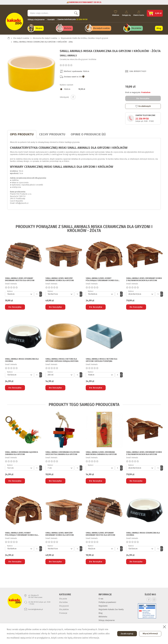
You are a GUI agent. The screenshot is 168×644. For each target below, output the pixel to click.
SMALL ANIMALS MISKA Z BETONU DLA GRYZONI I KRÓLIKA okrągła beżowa (62, 359)
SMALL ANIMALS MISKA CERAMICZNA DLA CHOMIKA (22, 359)
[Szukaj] (54, 13)
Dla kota (68, 28)
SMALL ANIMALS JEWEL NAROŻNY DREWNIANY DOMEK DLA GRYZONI (60, 279)
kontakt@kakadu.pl (36, 609)
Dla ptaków (136, 28)
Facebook (149, 599)
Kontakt (51, 19)
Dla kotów (63, 601)
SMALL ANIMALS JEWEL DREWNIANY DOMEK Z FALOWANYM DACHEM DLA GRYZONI (144, 279)
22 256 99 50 (142, 118)
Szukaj (75, 13)
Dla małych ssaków (101, 28)
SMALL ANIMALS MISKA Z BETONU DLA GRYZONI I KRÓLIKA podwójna (101, 359)
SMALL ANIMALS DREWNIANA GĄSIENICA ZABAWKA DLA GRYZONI (21, 453)
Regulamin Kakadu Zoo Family (111, 609)
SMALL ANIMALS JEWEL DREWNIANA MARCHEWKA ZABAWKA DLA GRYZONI (101, 453)
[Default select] (19, 293)
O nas (101, 598)
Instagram (154, 599)
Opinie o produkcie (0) (88, 133)
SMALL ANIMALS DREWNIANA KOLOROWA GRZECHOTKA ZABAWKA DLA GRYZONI (62, 453)
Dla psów (63, 598)
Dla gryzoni (64, 605)
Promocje (63, 612)
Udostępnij (73, 96)
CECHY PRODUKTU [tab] (52, 133)
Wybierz (10, 290)
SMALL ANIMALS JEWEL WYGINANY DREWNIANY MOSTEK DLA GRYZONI (20, 279)
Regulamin (103, 605)
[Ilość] (37, 293)
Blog (159, 28)
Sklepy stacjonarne (36, 19)
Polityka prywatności (107, 601)
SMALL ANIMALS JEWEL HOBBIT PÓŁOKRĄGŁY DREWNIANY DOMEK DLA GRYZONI (102, 279)
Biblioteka (103, 616)
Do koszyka (143, 98)
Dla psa (39, 28)
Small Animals (68, 55)
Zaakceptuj (126, 634)
